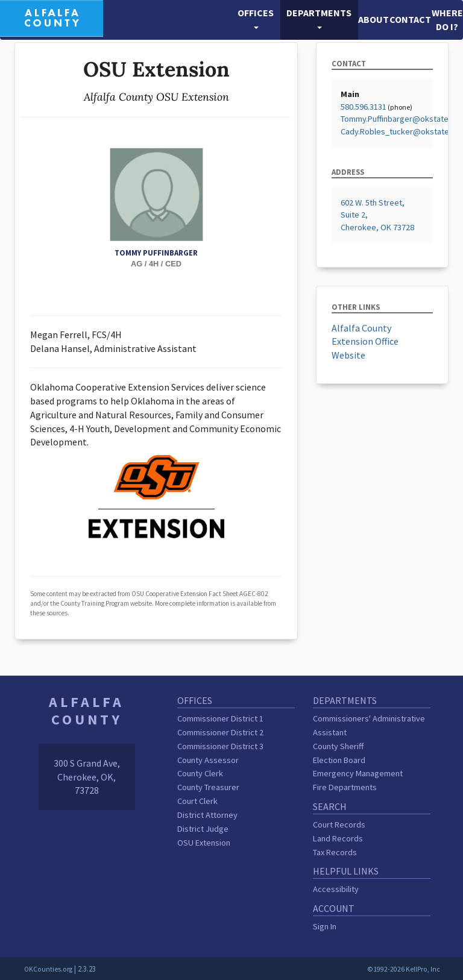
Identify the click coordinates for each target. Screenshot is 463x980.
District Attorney (207, 815)
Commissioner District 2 (220, 732)
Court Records (339, 825)
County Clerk (200, 773)
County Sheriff (338, 746)
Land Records (338, 838)
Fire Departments (345, 787)
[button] (256, 20)
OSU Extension (204, 843)
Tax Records (335, 852)
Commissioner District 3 (220, 746)
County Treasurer (208, 787)
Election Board (339, 760)
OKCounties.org (48, 969)
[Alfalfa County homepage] (52, 17)
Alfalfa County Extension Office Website (365, 342)
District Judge (203, 829)
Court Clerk (197, 801)
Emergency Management (358, 773)
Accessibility (336, 889)
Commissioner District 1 (220, 718)
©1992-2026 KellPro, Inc (404, 969)
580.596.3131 (364, 107)
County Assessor (208, 760)
